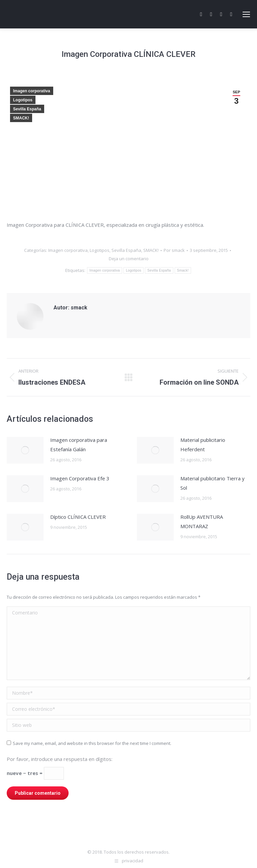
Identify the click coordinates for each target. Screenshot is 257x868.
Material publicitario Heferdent (203, 445)
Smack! (183, 270)
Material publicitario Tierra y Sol (212, 483)
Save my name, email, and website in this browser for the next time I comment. (92, 743)
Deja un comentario (129, 259)
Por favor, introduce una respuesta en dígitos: (60, 759)
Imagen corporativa (32, 91)
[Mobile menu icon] (246, 14)
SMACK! (21, 118)
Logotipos (23, 100)
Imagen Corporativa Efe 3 (80, 478)
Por (174, 250)
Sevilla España (27, 109)
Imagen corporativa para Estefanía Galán (79, 445)
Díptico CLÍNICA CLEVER (78, 517)
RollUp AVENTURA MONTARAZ (202, 521)
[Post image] (25, 450)
